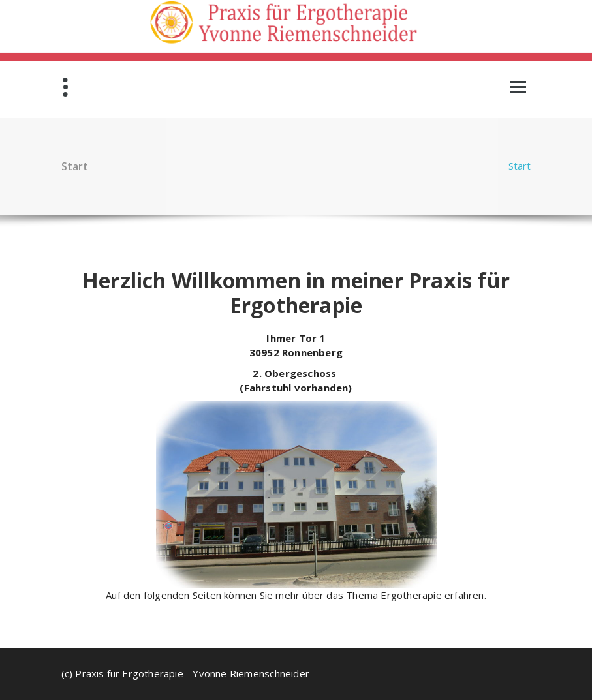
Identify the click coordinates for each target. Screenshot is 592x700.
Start (520, 166)
